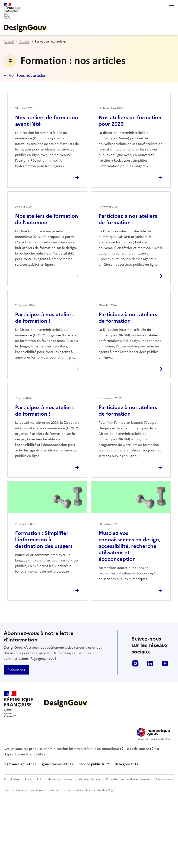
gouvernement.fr (55, 764)
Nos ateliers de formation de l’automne (47, 219)
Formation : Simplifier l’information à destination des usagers (44, 540)
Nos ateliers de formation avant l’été (47, 121)
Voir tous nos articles (27, 75)
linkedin (150, 663)
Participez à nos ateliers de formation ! (128, 219)
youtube (165, 663)
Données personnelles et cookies (128, 779)
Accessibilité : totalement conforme (49, 779)
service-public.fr (92, 764)
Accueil (9, 42)
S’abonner (16, 670)
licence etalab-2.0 (98, 790)
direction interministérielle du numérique (86, 749)
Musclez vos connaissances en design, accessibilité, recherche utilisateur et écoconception (129, 546)
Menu (172, 6)
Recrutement (165, 779)
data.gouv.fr (124, 764)
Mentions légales (89, 779)
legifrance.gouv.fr (18, 764)
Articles (24, 42)
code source (139, 749)
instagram (135, 663)
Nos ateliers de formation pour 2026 (130, 121)
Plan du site (11, 779)
